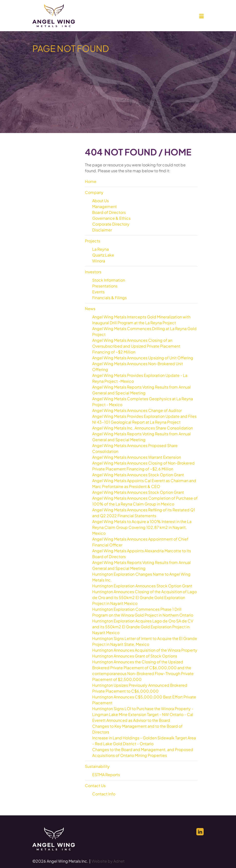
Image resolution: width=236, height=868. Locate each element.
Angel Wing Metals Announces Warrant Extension (137, 457)
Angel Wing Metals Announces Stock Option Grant (138, 475)
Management (104, 206)
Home (91, 181)
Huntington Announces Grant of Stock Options (135, 656)
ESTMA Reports (106, 775)
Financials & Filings (109, 298)
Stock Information (109, 280)
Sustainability (97, 766)
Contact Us (95, 786)
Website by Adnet (108, 861)
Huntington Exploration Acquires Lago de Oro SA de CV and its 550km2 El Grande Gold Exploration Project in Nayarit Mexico (143, 627)
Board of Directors (109, 212)
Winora (99, 261)
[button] (201, 16)
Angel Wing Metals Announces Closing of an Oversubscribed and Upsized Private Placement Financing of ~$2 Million (136, 346)
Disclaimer (102, 230)
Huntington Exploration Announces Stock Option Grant (142, 586)
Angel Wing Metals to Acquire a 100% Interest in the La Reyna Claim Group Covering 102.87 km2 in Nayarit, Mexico (142, 527)
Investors (93, 272)
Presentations (105, 286)
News (90, 309)
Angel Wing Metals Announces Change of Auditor (137, 410)
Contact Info (104, 794)
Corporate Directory (111, 224)
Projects (93, 241)
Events (98, 292)
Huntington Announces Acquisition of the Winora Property (145, 650)
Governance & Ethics (111, 218)
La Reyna (100, 249)
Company (94, 192)
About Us (100, 201)
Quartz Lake (103, 255)
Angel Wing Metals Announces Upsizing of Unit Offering (143, 358)
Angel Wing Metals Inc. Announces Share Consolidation (143, 428)
